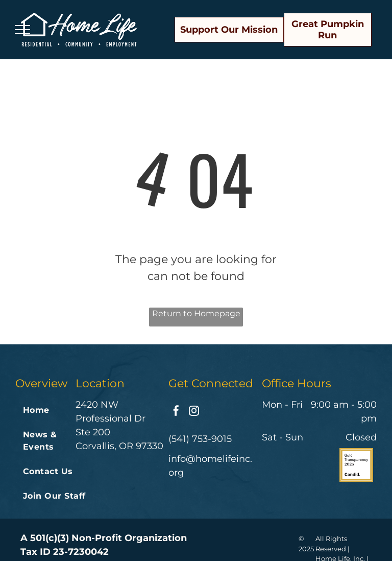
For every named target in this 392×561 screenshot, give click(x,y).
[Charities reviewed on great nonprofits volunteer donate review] (319, 465)
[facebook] (176, 412)
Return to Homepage (196, 313)
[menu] (22, 30)
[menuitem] (57, 410)
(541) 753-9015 (200, 439)
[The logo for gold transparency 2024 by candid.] (356, 465)
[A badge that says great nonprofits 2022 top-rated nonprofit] (282, 465)
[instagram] (194, 412)
